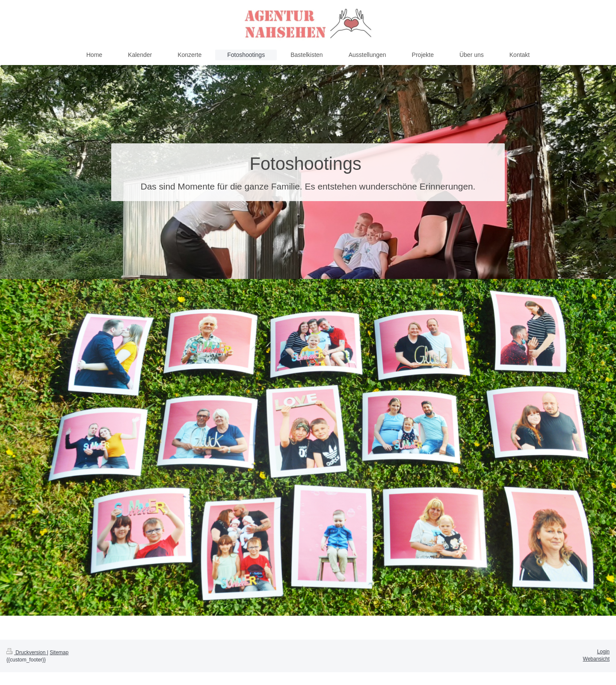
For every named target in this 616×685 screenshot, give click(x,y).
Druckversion (27, 652)
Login (603, 652)
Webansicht (596, 659)
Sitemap (59, 652)
